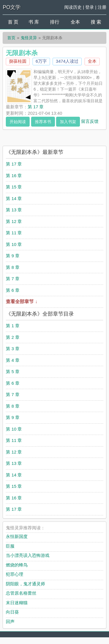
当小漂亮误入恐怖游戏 (28, 555)
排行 (55, 22)
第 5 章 (13, 372)
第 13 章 (14, 210)
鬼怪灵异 (29, 38)
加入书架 (68, 122)
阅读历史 (73, 7)
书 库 (34, 22)
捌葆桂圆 (18, 61)
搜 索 (96, 22)
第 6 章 (13, 290)
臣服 (10, 546)
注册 (102, 7)
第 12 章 (14, 221)
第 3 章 (13, 349)
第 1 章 (13, 326)
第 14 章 (14, 198)
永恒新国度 (17, 536)
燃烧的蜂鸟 (17, 565)
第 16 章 (14, 176)
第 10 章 (14, 244)
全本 (75, 22)
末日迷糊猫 (17, 603)
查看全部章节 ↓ (22, 302)
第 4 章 (13, 360)
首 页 (13, 22)
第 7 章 (13, 279)
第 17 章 (36, 107)
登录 (90, 7)
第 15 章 (14, 187)
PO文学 (12, 7)
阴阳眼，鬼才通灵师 (25, 584)
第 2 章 (13, 337)
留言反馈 (90, 121)
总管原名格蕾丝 (21, 593)
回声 (10, 621)
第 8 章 (13, 267)
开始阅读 (18, 122)
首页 (11, 38)
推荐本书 (43, 122)
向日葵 (12, 612)
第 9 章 (13, 256)
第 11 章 (14, 233)
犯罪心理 (15, 574)
